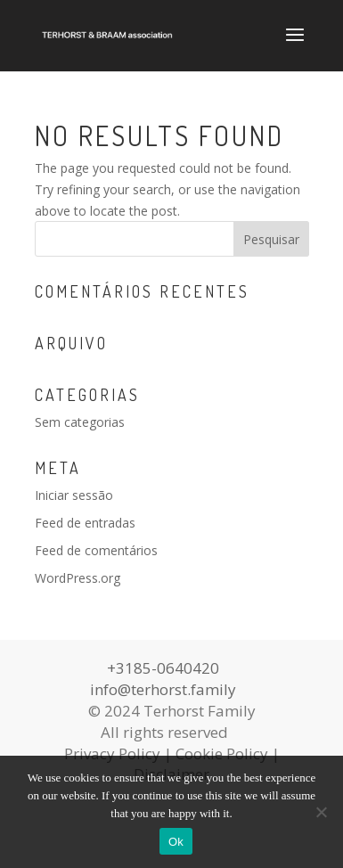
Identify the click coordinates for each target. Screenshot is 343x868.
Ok (176, 842)
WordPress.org (78, 578)
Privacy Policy (112, 753)
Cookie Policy (222, 753)
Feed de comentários (96, 550)
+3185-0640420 (163, 668)
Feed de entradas (85, 523)
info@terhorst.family (163, 689)
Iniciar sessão (74, 495)
